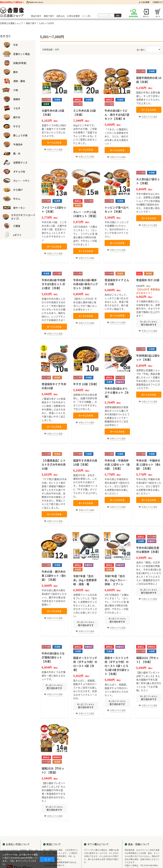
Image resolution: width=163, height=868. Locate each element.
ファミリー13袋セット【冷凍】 (54, 210)
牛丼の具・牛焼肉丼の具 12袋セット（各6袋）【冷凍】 (117, 464)
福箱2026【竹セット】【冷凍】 (147, 660)
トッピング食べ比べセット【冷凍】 (117, 210)
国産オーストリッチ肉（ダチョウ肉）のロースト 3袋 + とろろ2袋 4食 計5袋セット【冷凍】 (117, 666)
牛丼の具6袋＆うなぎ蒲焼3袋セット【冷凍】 (53, 657)
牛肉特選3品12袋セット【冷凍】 (148, 358)
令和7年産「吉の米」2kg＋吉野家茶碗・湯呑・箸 (85, 580)
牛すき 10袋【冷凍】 (86, 384)
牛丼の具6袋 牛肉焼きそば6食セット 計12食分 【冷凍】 (53, 284)
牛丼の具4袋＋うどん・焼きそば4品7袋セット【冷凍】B (117, 115)
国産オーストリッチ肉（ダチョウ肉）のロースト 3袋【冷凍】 (85, 664)
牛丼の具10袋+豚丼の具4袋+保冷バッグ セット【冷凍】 (86, 284)
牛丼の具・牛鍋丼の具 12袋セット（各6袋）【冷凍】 (148, 464)
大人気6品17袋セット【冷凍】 (148, 181)
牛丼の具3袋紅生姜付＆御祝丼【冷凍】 (148, 550)
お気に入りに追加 (55, 149)
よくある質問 (144, 2)
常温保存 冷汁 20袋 (148, 280)
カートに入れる (54, 142)
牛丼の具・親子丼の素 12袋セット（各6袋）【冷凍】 (54, 576)
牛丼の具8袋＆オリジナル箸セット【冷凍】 (117, 393)
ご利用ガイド (158, 2)
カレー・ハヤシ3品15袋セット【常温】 (86, 214)
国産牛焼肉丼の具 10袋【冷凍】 (149, 80)
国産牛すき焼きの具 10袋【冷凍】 (85, 462)
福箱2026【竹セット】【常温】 (53, 770)
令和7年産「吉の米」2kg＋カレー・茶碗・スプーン (116, 580)
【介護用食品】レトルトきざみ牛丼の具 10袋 (54, 464)
